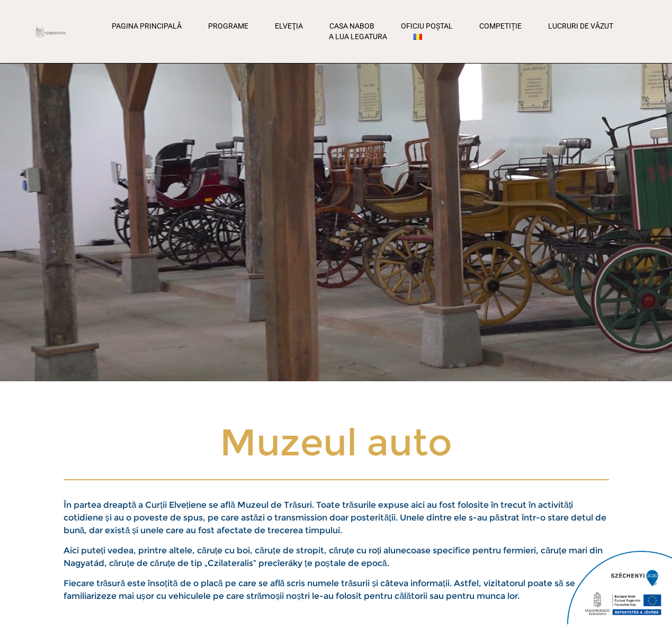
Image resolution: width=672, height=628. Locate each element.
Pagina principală (147, 26)
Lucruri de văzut (581, 26)
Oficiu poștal (427, 26)
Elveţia (289, 26)
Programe (228, 26)
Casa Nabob (352, 26)
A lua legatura (358, 37)
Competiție (500, 26)
